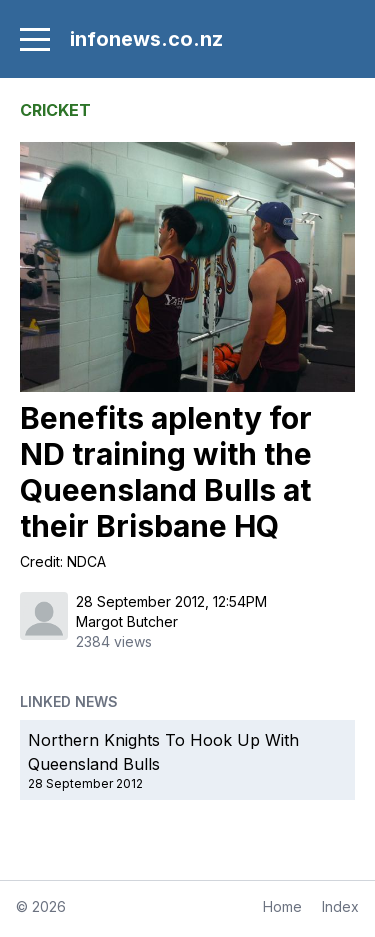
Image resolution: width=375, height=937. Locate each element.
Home (282, 906)
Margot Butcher (127, 621)
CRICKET (55, 110)
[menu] (35, 39)
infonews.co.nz (146, 39)
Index (340, 906)
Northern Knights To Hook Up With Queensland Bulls (163, 752)
